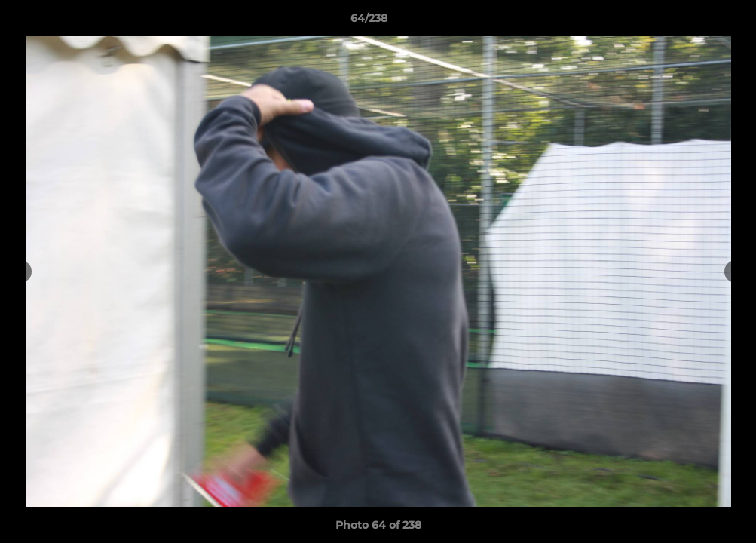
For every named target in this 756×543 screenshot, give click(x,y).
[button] (693, 22)
